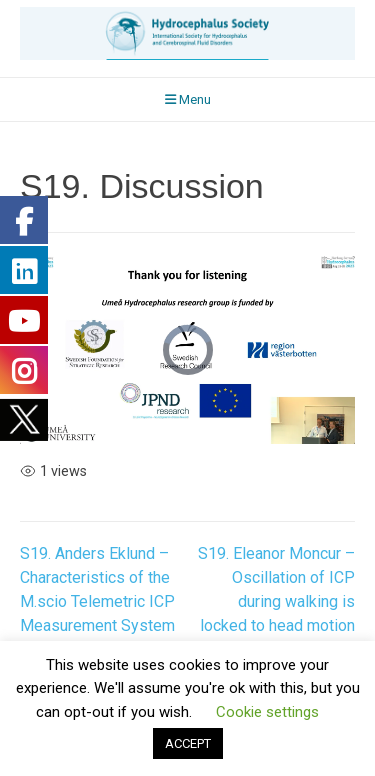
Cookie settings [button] (267, 712)
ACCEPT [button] (188, 743)
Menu (188, 99)
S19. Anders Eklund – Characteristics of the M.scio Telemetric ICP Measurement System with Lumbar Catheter (97, 601)
